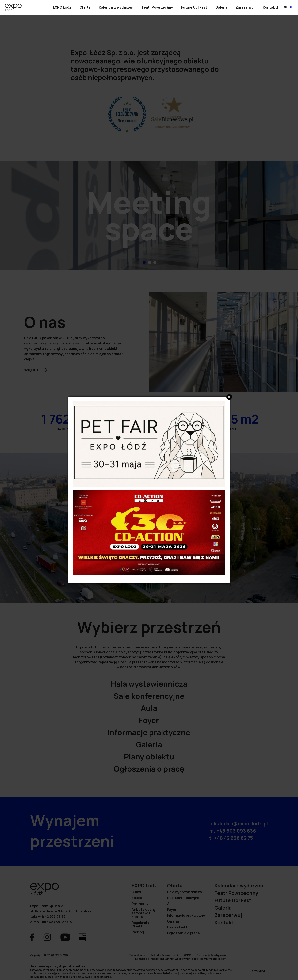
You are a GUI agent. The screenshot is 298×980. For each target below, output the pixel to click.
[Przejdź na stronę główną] (13, 8)
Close (229, 397)
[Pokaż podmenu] (62, 8)
